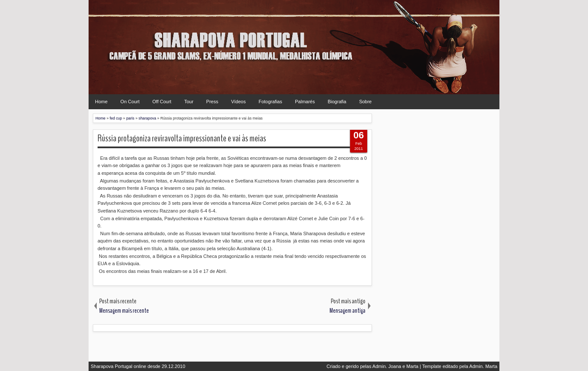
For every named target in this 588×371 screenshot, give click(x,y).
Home (101, 102)
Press (212, 102)
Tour (189, 102)
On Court (130, 102)
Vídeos (238, 102)
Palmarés (305, 102)
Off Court (162, 102)
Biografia (337, 102)
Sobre (365, 102)
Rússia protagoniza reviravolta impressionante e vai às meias (182, 138)
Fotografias (270, 102)
